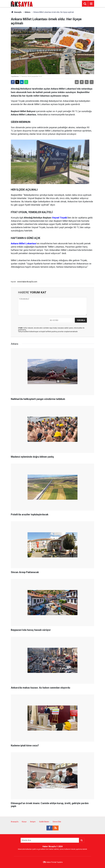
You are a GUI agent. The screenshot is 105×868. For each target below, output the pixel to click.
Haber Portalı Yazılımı (54, 862)
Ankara (27, 12)
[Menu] (91, 4)
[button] (82, 82)
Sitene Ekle (57, 822)
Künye (24, 822)
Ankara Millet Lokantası (23, 243)
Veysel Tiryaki (60, 218)
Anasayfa (16, 12)
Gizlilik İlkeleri (44, 822)
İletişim (33, 822)
